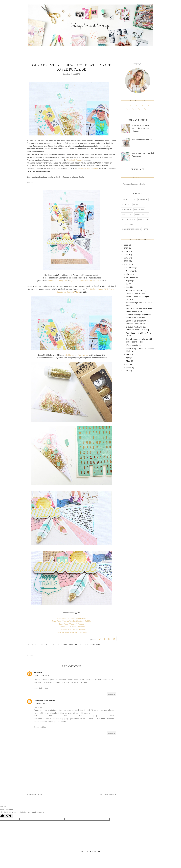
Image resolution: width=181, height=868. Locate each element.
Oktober (129, 274)
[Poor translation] (9, 816)
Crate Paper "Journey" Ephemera (72, 627)
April (128, 358)
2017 (126, 258)
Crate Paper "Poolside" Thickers (72, 624)
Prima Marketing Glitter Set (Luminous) (72, 632)
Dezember (130, 268)
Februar (129, 364)
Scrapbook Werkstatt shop (88, 169)
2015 (126, 264)
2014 (126, 371)
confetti (55, 644)
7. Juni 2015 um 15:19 (41, 676)
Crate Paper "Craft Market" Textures (72, 630)
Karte (96, 281)
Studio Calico (139, 204)
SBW (86, 644)
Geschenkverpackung (131, 229)
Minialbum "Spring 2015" (58, 281)
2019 (126, 251)
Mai (128, 354)
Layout (79, 644)
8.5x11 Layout (42, 644)
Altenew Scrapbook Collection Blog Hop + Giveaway (141, 128)
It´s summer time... (134, 345)
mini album (143, 200)
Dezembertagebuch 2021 (143, 139)
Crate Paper (67, 644)
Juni (128, 287)
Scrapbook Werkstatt (75, 160)
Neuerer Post (36, 795)
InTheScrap (139, 209)
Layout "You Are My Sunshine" (81, 281)
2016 (126, 261)
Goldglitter (70, 355)
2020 (126, 248)
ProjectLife (127, 214)
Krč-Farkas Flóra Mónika (44, 700)
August (129, 281)
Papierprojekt (128, 224)
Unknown (38, 673)
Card (78, 292)
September (131, 277)
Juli (127, 284)
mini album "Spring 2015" (98, 289)
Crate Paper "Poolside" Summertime (72, 618)
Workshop (127, 209)
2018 (126, 255)
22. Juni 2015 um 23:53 (41, 703)
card (146, 229)
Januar (129, 367)
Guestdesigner (129, 219)
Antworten (111, 694)
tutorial (126, 204)
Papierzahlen (83, 355)
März (128, 361)
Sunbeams (95, 644)
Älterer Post (107, 795)
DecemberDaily (142, 214)
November (130, 271)
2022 (126, 245)
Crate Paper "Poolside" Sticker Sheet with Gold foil (72, 621)
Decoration (143, 219)
